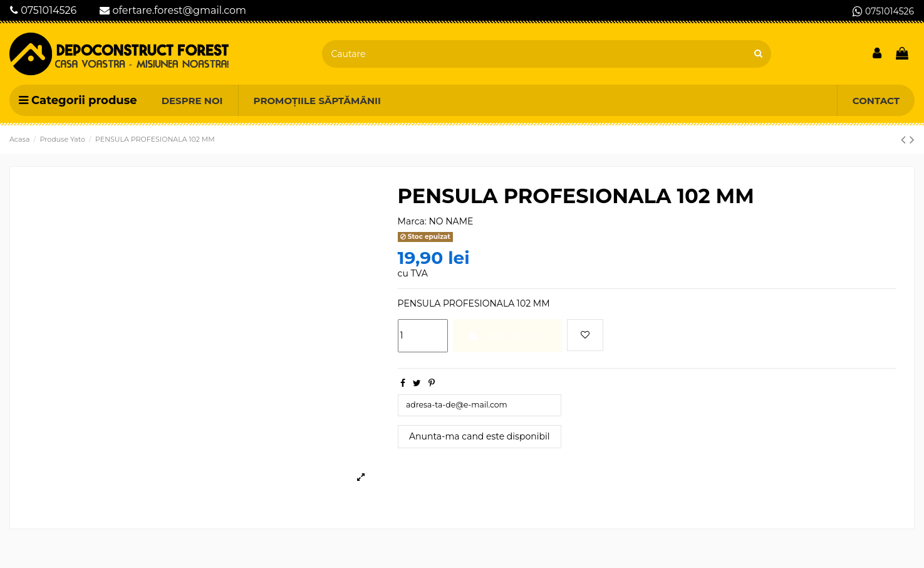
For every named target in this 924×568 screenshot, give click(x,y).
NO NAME (451, 221)
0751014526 (43, 10)
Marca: (412, 221)
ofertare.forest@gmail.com (173, 10)
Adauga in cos (507, 335)
